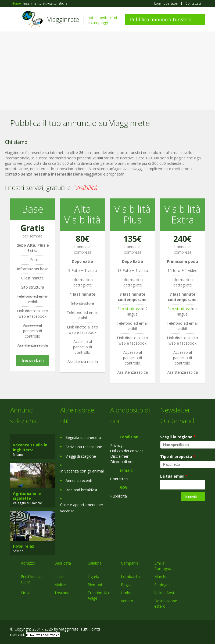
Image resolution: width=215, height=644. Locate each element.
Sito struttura (129, 309)
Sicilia (26, 593)
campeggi (99, 22)
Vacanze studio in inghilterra (30, 447)
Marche (161, 577)
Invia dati (33, 360)
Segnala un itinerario (83, 437)
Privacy (116, 445)
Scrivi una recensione (84, 447)
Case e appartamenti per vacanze (82, 508)
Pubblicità (119, 496)
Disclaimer (119, 456)
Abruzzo (28, 563)
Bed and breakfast (82, 490)
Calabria (95, 563)
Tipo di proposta (178, 456)
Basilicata (63, 563)
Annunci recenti (79, 480)
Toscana (62, 593)
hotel (92, 18)
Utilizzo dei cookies (127, 451)
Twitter (189, 630)
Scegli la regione (178, 437)
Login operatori (166, 3)
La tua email (174, 476)
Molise (60, 585)
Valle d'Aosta (165, 593)
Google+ (176, 630)
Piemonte (96, 585)
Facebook (164, 630)
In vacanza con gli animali (82, 471)
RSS (202, 630)
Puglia (126, 585)
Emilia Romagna (163, 566)
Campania (130, 563)
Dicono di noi (122, 462)
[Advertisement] (107, 72)
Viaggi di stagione (81, 456)
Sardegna (162, 585)
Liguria (93, 577)
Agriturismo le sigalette (27, 496)
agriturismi (108, 18)
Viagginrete (63, 19)
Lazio (59, 577)
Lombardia (130, 577)
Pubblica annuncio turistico (161, 19)
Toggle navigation (15, 20)
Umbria (127, 593)
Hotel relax (24, 546)
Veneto (127, 601)
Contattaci (193, 3)
